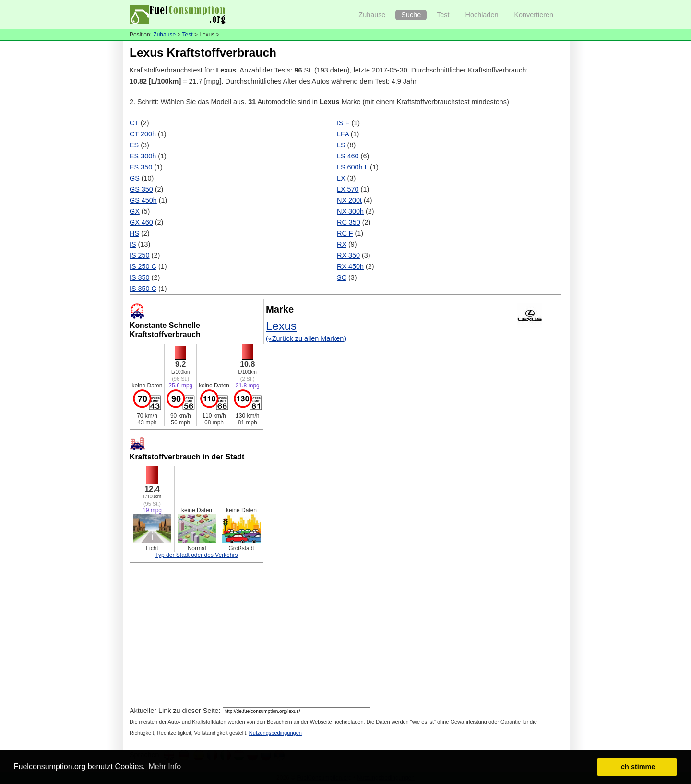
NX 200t (349, 200)
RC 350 (349, 222)
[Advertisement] (345, 638)
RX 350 (348, 255)
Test (443, 15)
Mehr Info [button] (165, 766)
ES (134, 145)
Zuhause (372, 15)
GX (135, 211)
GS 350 (141, 189)
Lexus (281, 326)
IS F (343, 123)
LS (341, 145)
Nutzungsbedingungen (275, 733)
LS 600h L (352, 167)
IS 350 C (143, 289)
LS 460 (348, 156)
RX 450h (350, 266)
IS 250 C (143, 266)
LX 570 (348, 189)
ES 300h (143, 156)
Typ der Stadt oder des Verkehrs (196, 555)
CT (134, 123)
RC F (345, 233)
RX (342, 244)
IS (133, 244)
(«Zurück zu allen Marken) (306, 338)
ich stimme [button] (637, 767)
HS (134, 233)
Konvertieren (534, 15)
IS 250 (140, 255)
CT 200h (143, 134)
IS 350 (140, 277)
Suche (411, 15)
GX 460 (141, 222)
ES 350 (141, 167)
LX (341, 178)
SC (342, 277)
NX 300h (350, 211)
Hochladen (482, 15)
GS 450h (143, 200)
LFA (343, 134)
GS (135, 178)
